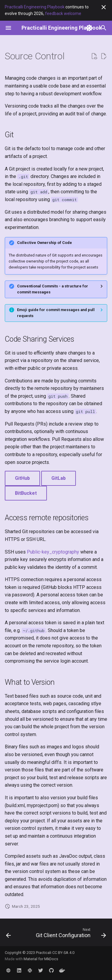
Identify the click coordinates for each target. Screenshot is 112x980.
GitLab (59, 478)
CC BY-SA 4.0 (63, 953)
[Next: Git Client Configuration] (70, 934)
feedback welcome (63, 13)
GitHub (22, 478)
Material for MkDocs (41, 959)
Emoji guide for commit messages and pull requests (56, 313)
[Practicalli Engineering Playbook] (62, 28)
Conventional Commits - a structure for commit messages (53, 289)
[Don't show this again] (104, 7)
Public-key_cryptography (53, 552)
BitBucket (26, 493)
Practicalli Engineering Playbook (35, 7)
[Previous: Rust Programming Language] (8, 934)
